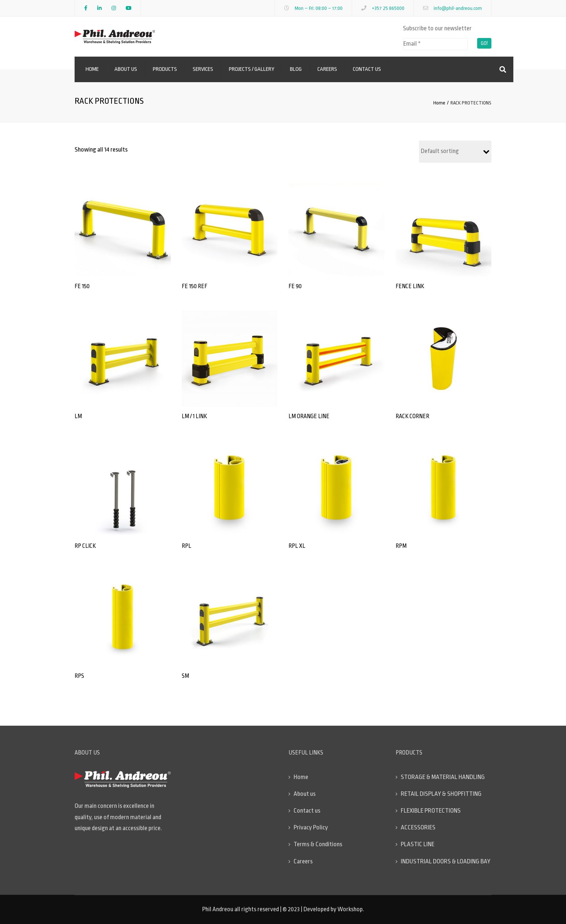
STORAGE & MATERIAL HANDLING (443, 777)
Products (165, 69)
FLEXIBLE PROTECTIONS (431, 811)
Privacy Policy (311, 827)
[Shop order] (455, 152)
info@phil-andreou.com (458, 8)
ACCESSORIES (418, 827)
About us (126, 69)
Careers (327, 69)
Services (203, 69)
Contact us (367, 69)
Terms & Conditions (318, 844)
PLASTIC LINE (418, 844)
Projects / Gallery (252, 69)
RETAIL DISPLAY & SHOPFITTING (441, 794)
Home (92, 69)
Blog (296, 69)
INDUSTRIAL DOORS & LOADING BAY (446, 861)
